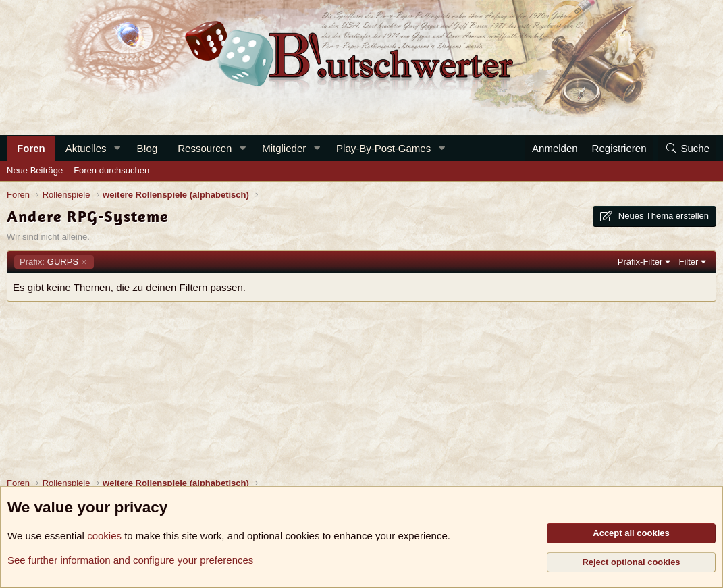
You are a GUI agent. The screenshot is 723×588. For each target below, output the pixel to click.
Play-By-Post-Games (383, 148)
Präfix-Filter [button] (640, 262)
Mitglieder (284, 148)
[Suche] (687, 148)
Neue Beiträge (35, 170)
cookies (104, 536)
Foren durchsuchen (111, 170)
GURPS (49, 262)
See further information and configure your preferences (130, 560)
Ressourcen (205, 148)
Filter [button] (689, 262)
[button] (117, 148)
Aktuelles (86, 148)
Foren (31, 148)
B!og (147, 148)
